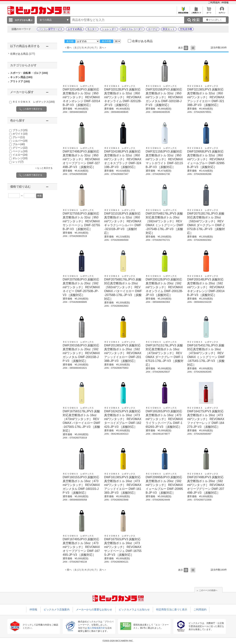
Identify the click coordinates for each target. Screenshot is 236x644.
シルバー (20, 141)
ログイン (222, 12)
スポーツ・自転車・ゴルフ (29, 73)
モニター (92, 29)
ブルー (19, 144)
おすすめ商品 (75, 29)
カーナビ (153, 29)
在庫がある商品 (23, 54)
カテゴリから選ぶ (24, 20)
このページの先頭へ (208, 590)
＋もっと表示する (44, 168)
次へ (102, 48)
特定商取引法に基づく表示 (172, 609)
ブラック (20, 130)
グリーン (20, 148)
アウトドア (20, 81)
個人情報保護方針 (96, 628)
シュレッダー (109, 29)
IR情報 (225, 2)
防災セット (169, 29)
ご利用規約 (214, 2)
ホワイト (20, 134)
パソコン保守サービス (51, 29)
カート (209, 12)
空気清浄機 (186, 29)
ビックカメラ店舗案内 (57, 609)
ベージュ (20, 151)
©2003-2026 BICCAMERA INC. (118, 641)
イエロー (20, 155)
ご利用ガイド (196, 12)
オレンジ (20, 158)
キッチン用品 (21, 77)
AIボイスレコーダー (132, 29)
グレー (19, 137)
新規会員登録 (183, 12)
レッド (18, 162)
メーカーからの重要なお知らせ (94, 609)
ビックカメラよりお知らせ (134, 609)
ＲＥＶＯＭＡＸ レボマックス (34, 102)
